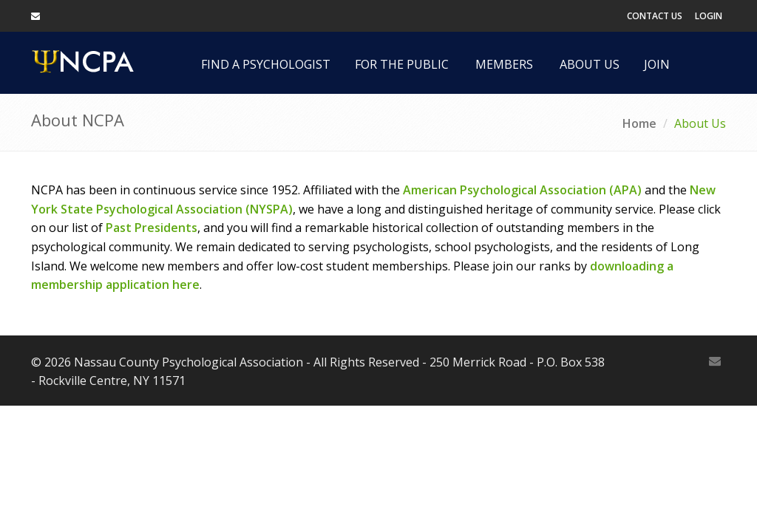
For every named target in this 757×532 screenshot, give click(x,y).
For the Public (402, 64)
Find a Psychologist (266, 64)
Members (504, 64)
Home (639, 123)
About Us (590, 64)
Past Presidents (152, 228)
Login (709, 16)
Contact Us (655, 16)
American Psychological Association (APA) (522, 190)
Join (657, 64)
